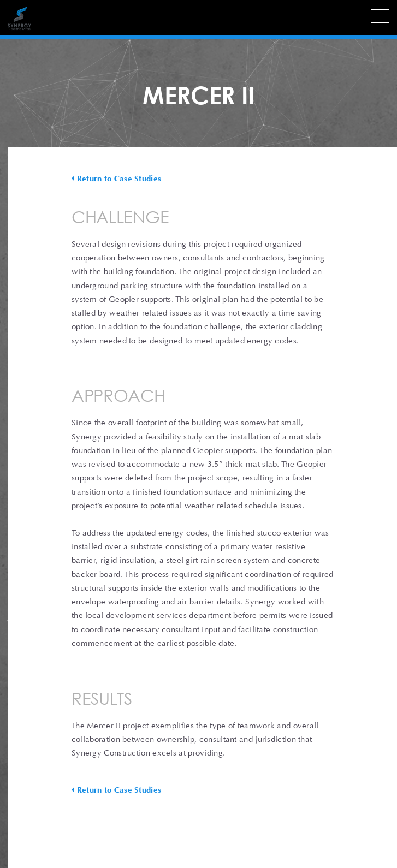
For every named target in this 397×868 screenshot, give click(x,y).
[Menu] (380, 16)
